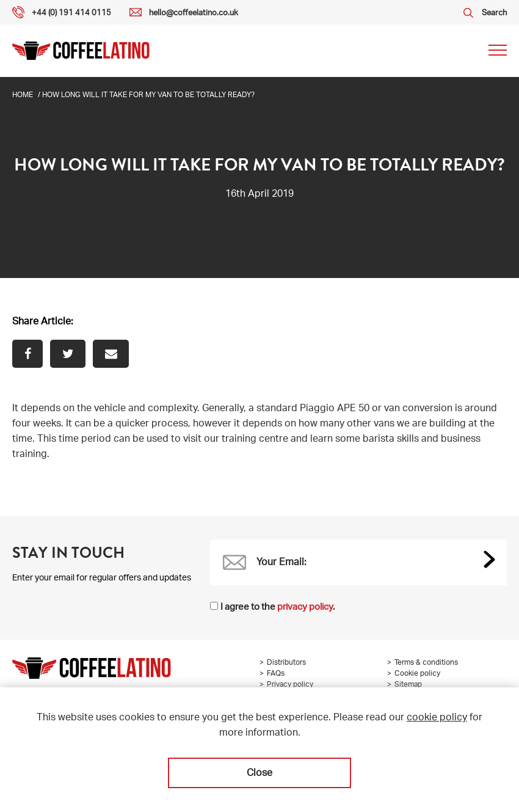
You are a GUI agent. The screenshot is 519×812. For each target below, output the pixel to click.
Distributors (286, 663)
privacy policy (305, 608)
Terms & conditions (426, 663)
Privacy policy (290, 685)
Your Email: (281, 563)
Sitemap (408, 685)
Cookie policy (417, 674)
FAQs (276, 674)
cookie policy (437, 719)
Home (23, 95)
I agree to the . (278, 608)
